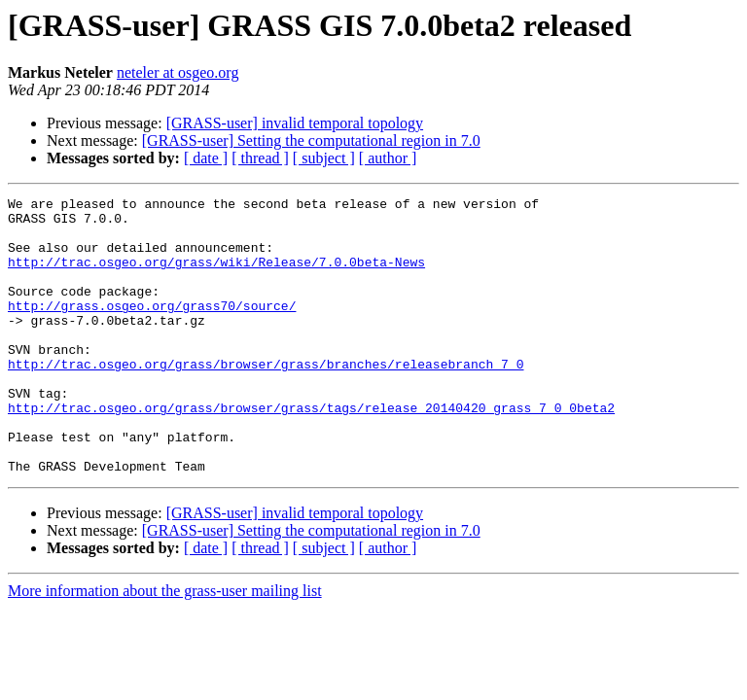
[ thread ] (260, 158)
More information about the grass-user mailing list (165, 646)
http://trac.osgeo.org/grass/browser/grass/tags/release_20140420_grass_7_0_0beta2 (311, 451)
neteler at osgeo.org (178, 72)
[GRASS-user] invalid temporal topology (295, 123)
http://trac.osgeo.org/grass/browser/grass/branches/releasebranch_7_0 (266, 399)
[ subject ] (324, 158)
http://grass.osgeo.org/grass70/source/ (152, 329)
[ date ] (206, 158)
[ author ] (388, 158)
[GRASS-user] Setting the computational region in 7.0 (311, 140)
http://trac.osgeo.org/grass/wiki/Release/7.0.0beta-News (216, 276)
